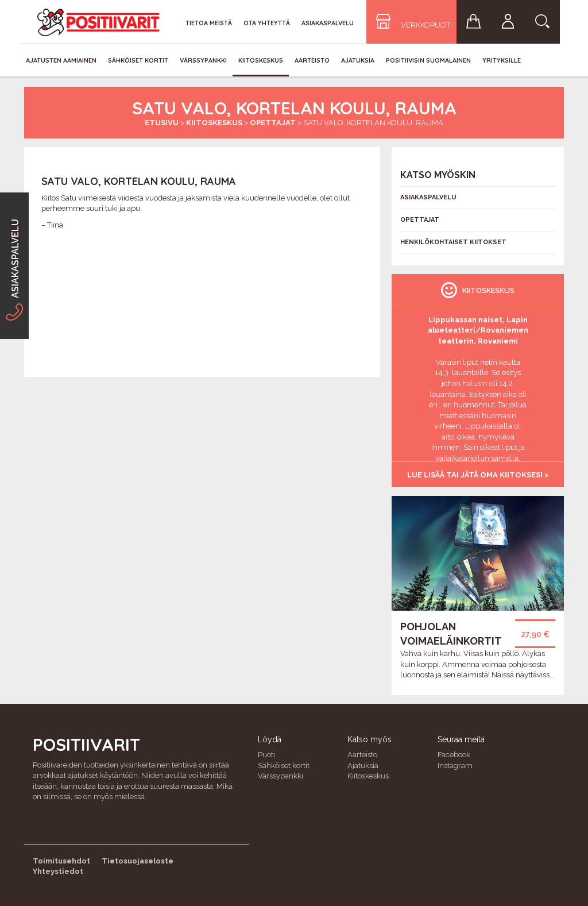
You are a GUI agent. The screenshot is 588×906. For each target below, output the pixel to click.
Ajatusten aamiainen (61, 60)
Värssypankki (203, 60)
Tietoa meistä (209, 23)
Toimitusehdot (61, 861)
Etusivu (162, 123)
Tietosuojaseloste (138, 861)
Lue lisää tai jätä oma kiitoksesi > (478, 475)
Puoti (266, 755)
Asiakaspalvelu (328, 23)
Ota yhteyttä (267, 23)
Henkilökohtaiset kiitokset (453, 242)
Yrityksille (502, 60)
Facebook (454, 755)
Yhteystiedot (58, 871)
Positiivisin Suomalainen (428, 60)
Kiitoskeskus (261, 60)
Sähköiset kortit (138, 60)
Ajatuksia (358, 60)
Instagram (455, 766)
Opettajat (273, 123)
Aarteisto (312, 60)
